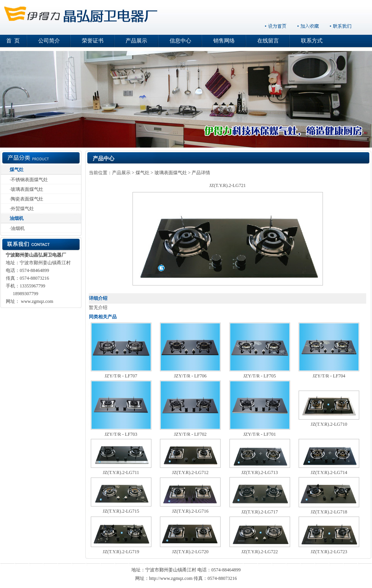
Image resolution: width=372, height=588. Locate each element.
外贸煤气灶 (22, 209)
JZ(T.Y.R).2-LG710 (329, 424)
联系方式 (312, 41)
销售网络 (224, 41)
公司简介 (49, 41)
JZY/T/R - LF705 (260, 376)
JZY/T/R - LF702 (190, 434)
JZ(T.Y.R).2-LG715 (121, 511)
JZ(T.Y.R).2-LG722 (260, 552)
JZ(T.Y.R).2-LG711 (121, 472)
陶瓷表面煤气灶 (27, 199)
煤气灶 (17, 170)
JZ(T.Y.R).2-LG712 (190, 472)
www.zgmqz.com (37, 301)
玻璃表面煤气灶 (27, 189)
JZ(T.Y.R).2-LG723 (329, 552)
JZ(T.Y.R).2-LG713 (260, 472)
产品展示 (136, 41)
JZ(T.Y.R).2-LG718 (329, 512)
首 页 (13, 41)
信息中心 (180, 41)
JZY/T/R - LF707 (121, 376)
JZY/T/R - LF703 (121, 434)
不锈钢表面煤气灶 (29, 180)
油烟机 (17, 218)
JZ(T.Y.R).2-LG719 (121, 552)
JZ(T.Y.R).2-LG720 (190, 552)
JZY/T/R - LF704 (329, 376)
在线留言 (268, 41)
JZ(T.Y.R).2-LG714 (329, 472)
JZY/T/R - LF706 (190, 376)
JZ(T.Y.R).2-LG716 (190, 511)
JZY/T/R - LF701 (260, 434)
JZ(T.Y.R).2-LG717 (260, 512)
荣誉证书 (93, 41)
